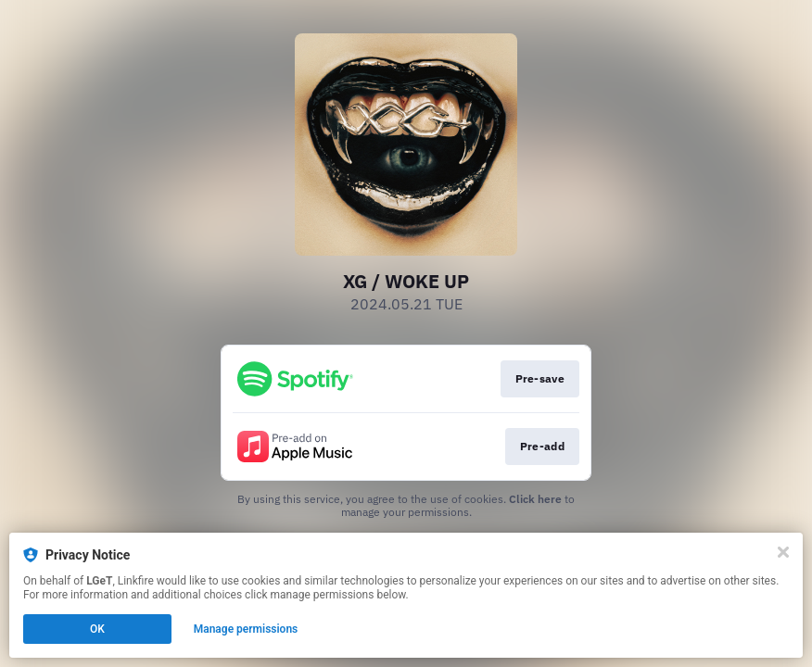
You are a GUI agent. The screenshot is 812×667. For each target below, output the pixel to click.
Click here (535, 499)
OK (97, 629)
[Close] (783, 552)
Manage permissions (246, 629)
